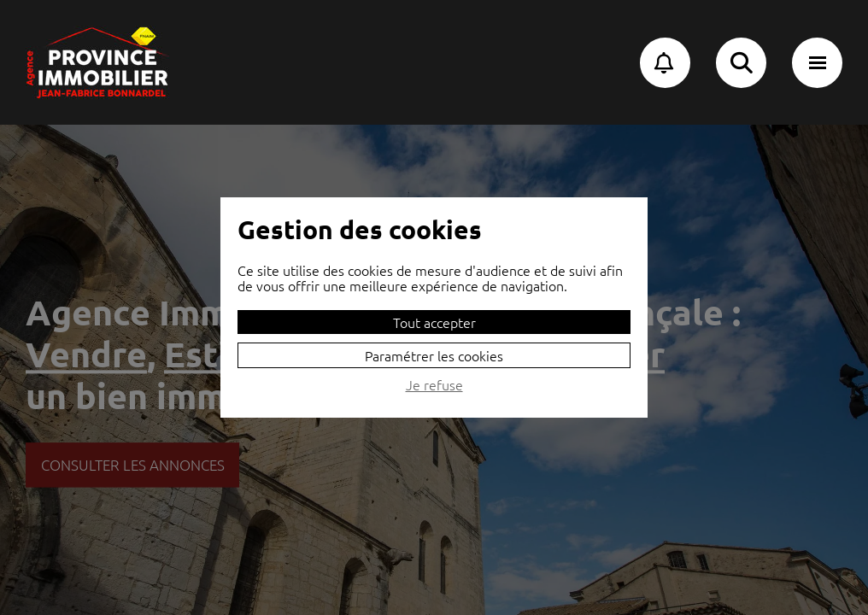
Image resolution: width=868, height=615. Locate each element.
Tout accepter (434, 322)
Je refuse (434, 385)
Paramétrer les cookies (434, 355)
